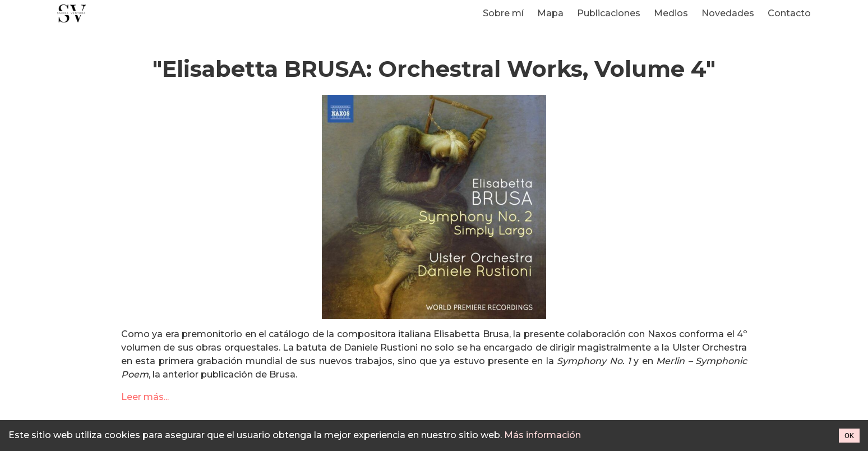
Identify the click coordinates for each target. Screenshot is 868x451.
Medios (671, 13)
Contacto (789, 13)
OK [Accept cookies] (849, 436)
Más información (542, 435)
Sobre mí (503, 13)
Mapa (550, 13)
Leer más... (145, 397)
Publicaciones (609, 13)
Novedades (728, 13)
